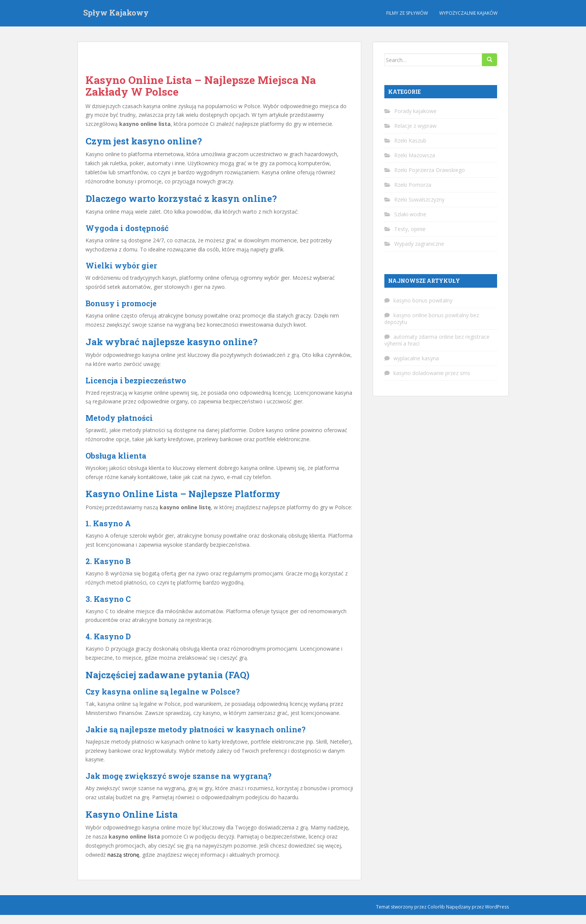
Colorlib (436, 907)
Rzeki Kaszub (410, 140)
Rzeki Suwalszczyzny (419, 199)
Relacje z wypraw (415, 126)
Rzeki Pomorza (413, 185)
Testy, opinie (410, 229)
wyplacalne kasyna (416, 358)
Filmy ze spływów (407, 13)
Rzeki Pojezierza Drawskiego (430, 170)
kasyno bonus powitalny (423, 300)
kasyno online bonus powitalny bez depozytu (432, 319)
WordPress (497, 907)
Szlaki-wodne (410, 214)
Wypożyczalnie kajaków (468, 13)
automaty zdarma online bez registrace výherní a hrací (437, 340)
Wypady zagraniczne (419, 244)
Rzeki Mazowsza (415, 155)
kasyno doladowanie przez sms (432, 373)
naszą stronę (123, 855)
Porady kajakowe (415, 111)
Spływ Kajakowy (116, 13)
